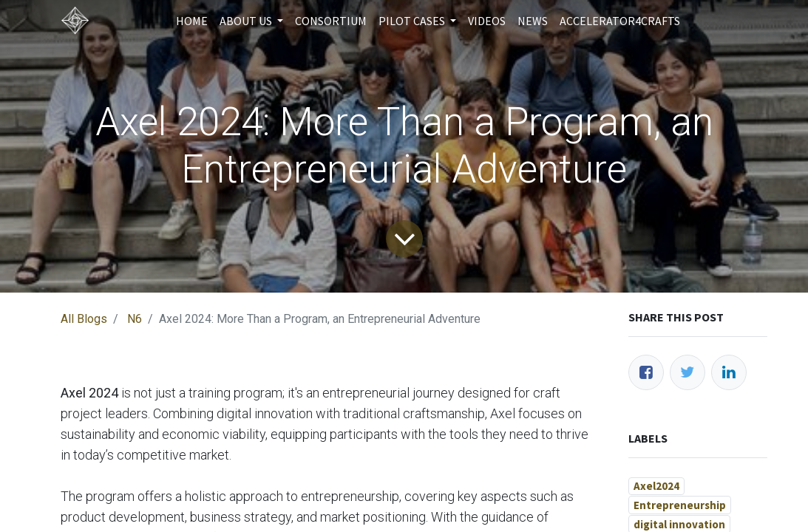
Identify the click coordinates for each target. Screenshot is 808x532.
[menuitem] (192, 21)
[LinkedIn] (729, 372)
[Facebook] (646, 372)
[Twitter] (688, 372)
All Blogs (84, 319)
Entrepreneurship (680, 505)
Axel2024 (656, 486)
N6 (135, 319)
